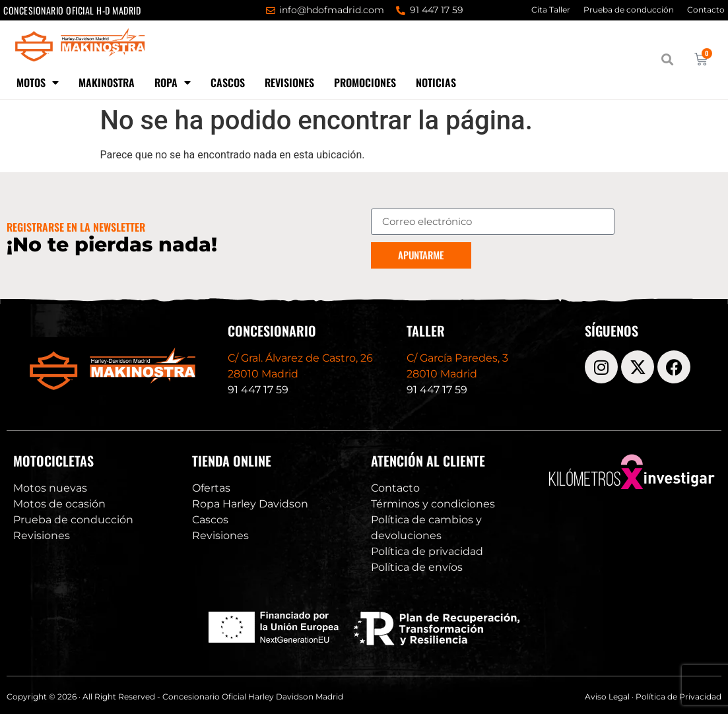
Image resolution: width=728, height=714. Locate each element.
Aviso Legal (607, 697)
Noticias (436, 82)
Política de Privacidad (678, 697)
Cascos (228, 82)
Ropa (173, 82)
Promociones (365, 82)
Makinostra (107, 82)
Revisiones (289, 82)
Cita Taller (551, 10)
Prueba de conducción (629, 10)
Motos (38, 82)
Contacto (706, 10)
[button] (668, 60)
